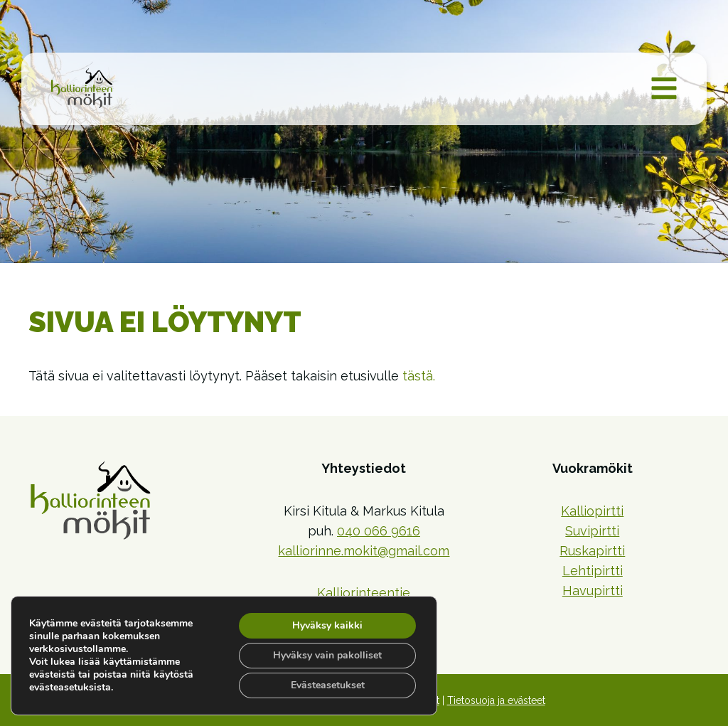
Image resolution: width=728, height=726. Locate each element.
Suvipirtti (592, 531)
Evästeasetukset (328, 685)
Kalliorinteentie (364, 593)
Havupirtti (593, 591)
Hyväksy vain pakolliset (327, 655)
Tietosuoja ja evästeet (496, 700)
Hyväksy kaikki (327, 625)
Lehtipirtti (593, 571)
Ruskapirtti (592, 551)
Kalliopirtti (592, 511)
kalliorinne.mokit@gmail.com (364, 551)
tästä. (419, 376)
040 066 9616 (379, 531)
